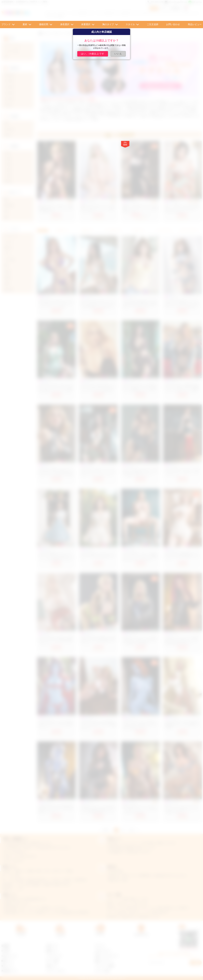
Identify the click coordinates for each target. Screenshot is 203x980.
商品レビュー (195, 24)
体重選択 (86, 24)
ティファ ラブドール (185, 13)
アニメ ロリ (95, 13)
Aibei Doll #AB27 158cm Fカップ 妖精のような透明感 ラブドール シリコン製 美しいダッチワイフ (140, 472)
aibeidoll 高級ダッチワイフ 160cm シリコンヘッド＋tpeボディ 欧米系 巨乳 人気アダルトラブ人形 (140, 557)
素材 (25, 24)
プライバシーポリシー (56, 971)
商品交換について (9, 971)
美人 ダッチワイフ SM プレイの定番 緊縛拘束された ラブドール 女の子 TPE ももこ (56, 209)
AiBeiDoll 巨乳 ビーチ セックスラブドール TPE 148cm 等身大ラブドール (98, 557)
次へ (132, 830)
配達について (7, 961)
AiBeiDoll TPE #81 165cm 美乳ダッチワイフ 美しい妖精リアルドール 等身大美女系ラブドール (140, 725)
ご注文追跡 (153, 24)
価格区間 (44, 24)
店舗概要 (5, 946)
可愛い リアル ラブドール (106, 956)
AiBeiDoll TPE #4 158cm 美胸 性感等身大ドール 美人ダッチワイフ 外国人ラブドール (56, 809)
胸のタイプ (108, 24)
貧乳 (61, 16)
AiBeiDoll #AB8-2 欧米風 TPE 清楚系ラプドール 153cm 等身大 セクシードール (98, 641)
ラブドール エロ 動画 (104, 966)
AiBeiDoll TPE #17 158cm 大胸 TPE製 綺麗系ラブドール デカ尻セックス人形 (182, 725)
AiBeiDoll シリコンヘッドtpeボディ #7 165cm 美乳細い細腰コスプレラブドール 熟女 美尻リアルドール (98, 809)
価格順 (87, 230)
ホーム (47, 33)
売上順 (138, 230)
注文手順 (5, 951)
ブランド (6, 24)
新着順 (62, 230)
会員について (52, 946)
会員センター (52, 966)
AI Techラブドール (113, 13)
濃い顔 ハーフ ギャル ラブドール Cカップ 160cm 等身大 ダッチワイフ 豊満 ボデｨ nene (182, 809)
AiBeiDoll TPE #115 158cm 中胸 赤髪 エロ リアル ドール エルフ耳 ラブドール (56, 725)
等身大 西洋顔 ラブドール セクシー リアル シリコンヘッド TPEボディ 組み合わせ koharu (140, 809)
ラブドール (100, 946)
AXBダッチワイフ (103, 951)
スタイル (130, 24)
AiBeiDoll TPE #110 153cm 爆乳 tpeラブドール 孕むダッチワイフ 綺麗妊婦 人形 (98, 725)
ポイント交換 (52, 961)
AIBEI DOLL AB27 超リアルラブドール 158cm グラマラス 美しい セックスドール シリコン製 (56, 304)
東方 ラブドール (132, 13)
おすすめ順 (112, 230)
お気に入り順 (188, 230)
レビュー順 (163, 230)
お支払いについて (9, 956)
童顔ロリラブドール (104, 961)
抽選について (52, 951)
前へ (106, 830)
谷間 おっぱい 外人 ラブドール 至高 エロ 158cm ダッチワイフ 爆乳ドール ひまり (98, 209)
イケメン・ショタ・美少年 (73, 13)
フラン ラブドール (164, 13)
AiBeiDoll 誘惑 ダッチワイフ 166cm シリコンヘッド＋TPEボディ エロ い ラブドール (182, 472)
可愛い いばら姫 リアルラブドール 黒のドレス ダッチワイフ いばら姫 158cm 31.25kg (140, 209)
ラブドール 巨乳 (102, 971)
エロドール (147, 13)
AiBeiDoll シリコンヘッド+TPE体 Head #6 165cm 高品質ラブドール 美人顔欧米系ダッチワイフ (181, 641)
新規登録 (176, 8)
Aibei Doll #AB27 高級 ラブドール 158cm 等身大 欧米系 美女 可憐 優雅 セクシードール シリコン (140, 304)
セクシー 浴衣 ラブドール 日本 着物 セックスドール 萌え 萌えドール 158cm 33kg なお (182, 209)
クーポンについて (54, 956)
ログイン (165, 8)
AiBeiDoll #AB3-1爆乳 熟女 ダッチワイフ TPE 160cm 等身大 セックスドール (182, 557)
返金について (7, 966)
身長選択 (65, 24)
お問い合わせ (173, 24)
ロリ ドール (52, 13)
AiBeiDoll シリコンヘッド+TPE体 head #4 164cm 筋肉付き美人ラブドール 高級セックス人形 (140, 641)
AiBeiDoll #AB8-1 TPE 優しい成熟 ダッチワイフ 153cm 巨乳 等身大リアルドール (56, 641)
